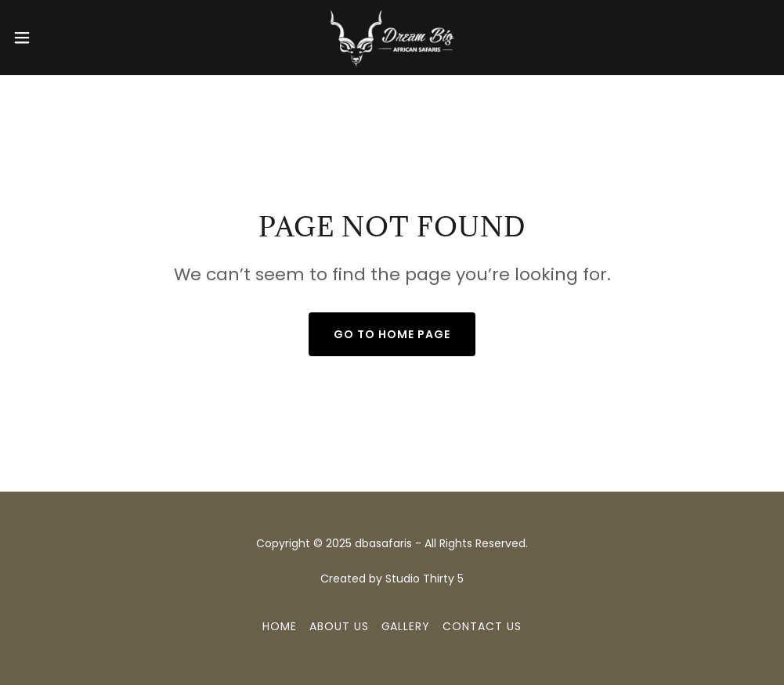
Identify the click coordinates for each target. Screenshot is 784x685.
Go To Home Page (392, 334)
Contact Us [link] (482, 626)
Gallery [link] (406, 626)
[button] (64, 38)
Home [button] (280, 626)
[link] (392, 38)
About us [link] (339, 626)
